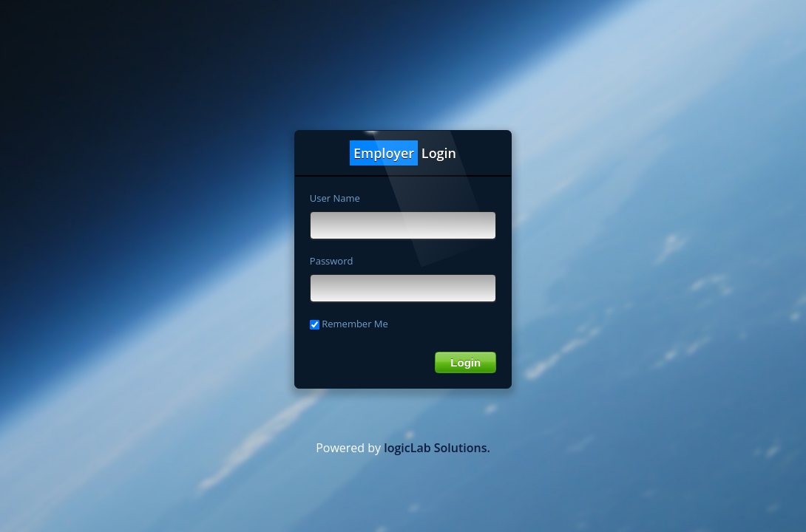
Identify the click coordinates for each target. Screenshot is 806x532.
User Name (335, 198)
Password (332, 261)
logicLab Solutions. (437, 448)
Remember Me (349, 324)
